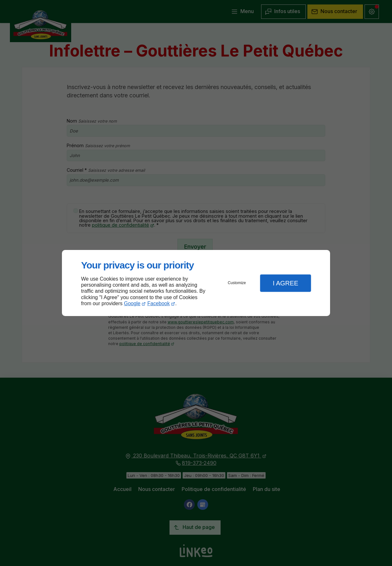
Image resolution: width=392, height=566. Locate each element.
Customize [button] (237, 283)
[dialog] (196, 283)
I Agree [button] (285, 283)
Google (132, 303)
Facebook (159, 303)
